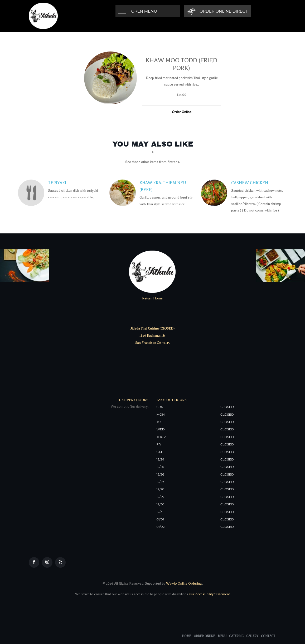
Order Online (182, 112)
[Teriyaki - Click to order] (32, 193)
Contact (268, 636)
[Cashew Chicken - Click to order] (215, 193)
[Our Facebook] (34, 562)
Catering (236, 636)
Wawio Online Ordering (184, 583)
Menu (222, 636)
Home (187, 636)
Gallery (252, 636)
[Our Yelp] (60, 562)
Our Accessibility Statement (209, 594)
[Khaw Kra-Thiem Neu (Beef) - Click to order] (124, 193)
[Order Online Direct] (217, 11)
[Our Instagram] (47, 562)
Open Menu (144, 11)
